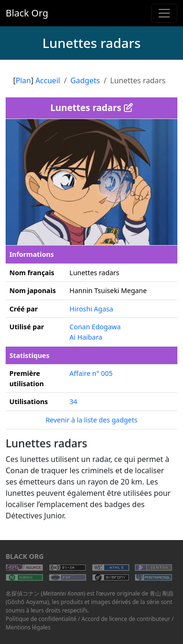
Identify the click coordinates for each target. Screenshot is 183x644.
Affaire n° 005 (91, 373)
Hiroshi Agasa (91, 309)
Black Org (27, 13)
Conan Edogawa (95, 327)
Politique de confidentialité (41, 619)
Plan (23, 80)
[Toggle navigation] (164, 13)
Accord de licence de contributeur (126, 619)
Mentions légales (28, 627)
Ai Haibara (86, 337)
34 (73, 402)
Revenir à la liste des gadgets (91, 420)
